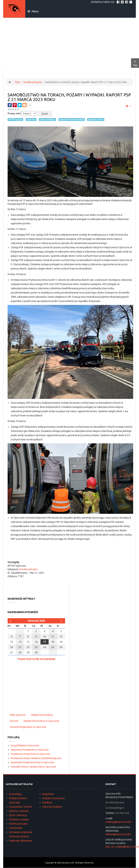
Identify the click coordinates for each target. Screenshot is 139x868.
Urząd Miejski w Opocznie (25, 745)
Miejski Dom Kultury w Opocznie (41, 721)
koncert (14, 721)
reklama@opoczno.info (118, 834)
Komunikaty (15, 794)
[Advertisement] (69, 44)
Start (18, 82)
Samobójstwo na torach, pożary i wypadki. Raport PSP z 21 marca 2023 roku (69, 97)
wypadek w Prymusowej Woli (72, 120)
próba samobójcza (47, 120)
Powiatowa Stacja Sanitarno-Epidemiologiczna (36, 758)
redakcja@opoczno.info (118, 822)
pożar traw (31, 120)
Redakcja (47, 802)
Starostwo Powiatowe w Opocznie (30, 750)
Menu (33, 11)
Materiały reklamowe (21, 841)
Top (135, 63)
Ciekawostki (16, 828)
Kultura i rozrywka (19, 811)
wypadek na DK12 (96, 120)
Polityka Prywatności (53, 798)
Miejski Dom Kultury (42, 715)
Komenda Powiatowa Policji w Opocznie (33, 762)
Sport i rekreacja (18, 815)
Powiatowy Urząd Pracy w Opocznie (31, 754)
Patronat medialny (52, 807)
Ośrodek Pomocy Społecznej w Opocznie (33, 767)
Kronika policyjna (33, 82)
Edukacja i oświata (19, 819)
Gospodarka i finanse (21, 807)
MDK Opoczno (18, 715)
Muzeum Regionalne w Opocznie (28, 727)
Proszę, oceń (14, 113)
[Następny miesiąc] (62, 621)
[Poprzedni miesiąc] (11, 621)
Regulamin (48, 794)
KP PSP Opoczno (15, 120)
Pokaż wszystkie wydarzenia (36, 659)
